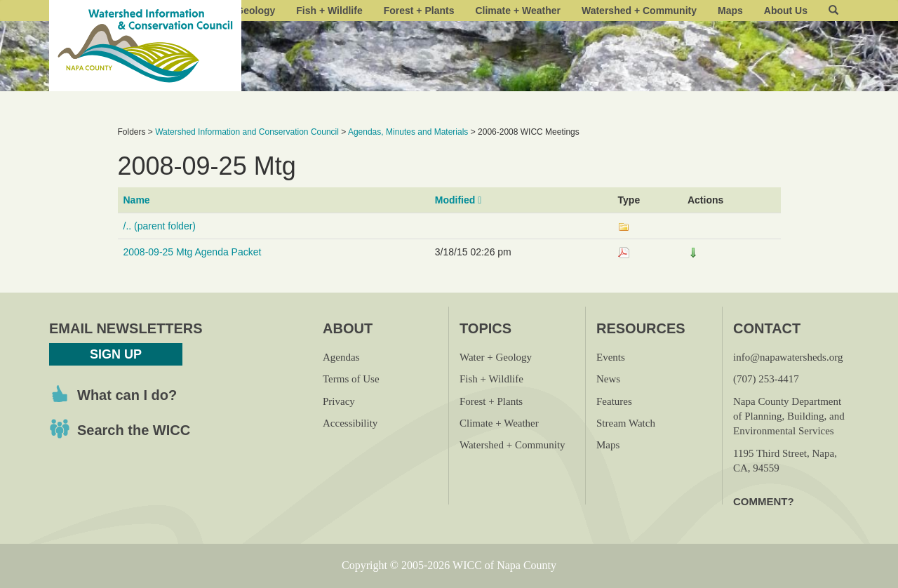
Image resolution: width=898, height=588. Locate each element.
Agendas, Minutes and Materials (408, 132)
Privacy (339, 401)
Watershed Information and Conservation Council (247, 132)
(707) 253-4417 (766, 379)
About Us (786, 11)
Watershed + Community (639, 11)
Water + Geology (496, 357)
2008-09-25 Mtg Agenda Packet (193, 252)
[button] (833, 11)
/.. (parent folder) (160, 226)
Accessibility (350, 423)
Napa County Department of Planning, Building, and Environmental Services (789, 416)
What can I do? (127, 395)
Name (137, 200)
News (608, 379)
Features (614, 401)
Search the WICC (134, 430)
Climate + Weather (518, 11)
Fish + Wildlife (329, 11)
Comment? (764, 501)
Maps (730, 11)
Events (611, 357)
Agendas (341, 357)
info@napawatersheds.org (788, 357)
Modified (458, 200)
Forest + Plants (419, 11)
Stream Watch (626, 423)
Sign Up (116, 354)
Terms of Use (351, 379)
